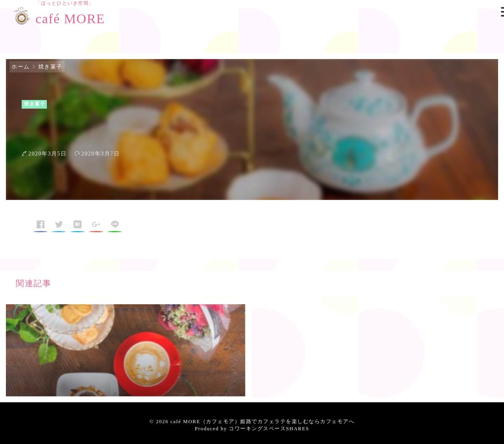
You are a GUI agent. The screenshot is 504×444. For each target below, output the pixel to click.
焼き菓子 (50, 67)
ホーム (21, 67)
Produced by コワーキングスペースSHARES (252, 428)
